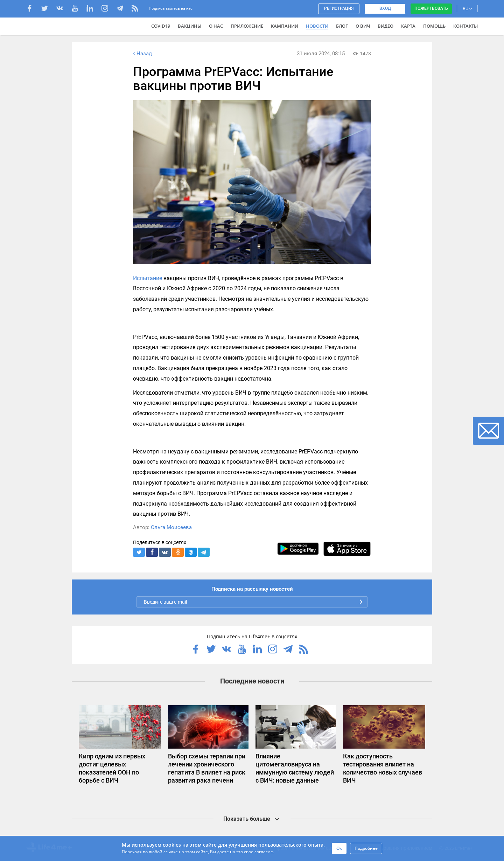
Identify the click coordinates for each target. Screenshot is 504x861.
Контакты (465, 26)
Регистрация (339, 8)
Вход (385, 8)
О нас (216, 26)
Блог (342, 26)
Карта (408, 26)
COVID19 (161, 26)
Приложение (247, 26)
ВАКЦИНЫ (190, 26)
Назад (142, 54)
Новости (317, 26)
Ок (339, 848)
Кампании (285, 26)
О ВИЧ (363, 26)
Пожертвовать (431, 8)
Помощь (434, 26)
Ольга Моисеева (171, 527)
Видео (386, 26)
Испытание (148, 278)
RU (467, 9)
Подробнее (366, 848)
